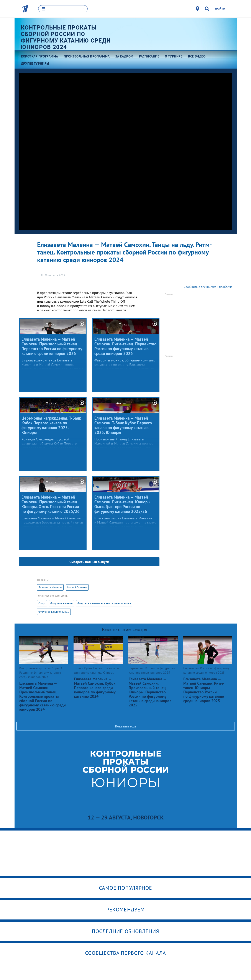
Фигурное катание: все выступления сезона (104, 603)
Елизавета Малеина (50, 587)
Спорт (42, 603)
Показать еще (126, 726)
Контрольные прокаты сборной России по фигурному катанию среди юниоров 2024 (66, 37)
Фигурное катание (62, 603)
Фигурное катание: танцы (54, 611)
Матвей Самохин (77, 587)
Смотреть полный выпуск (89, 561)
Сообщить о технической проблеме (208, 287)
